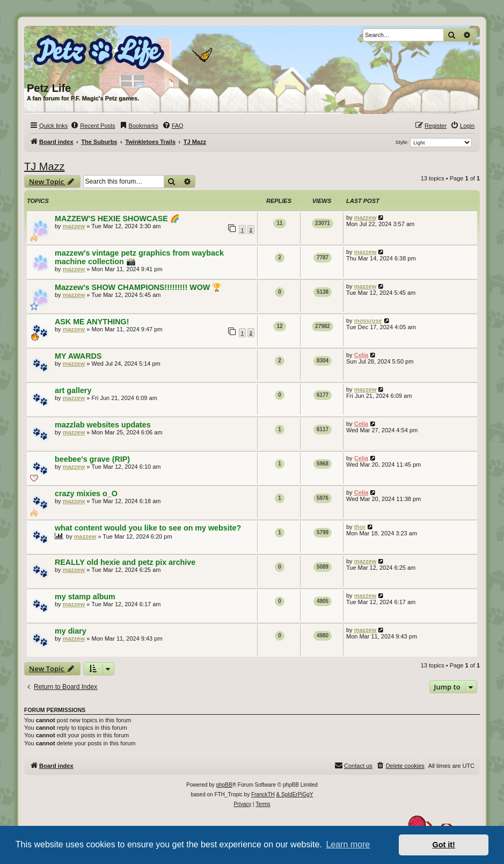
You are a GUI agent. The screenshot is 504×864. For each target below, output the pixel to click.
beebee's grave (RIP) (92, 459)
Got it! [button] (444, 845)
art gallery (73, 390)
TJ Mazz (45, 166)
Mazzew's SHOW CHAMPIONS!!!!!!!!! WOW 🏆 (138, 287)
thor (360, 527)
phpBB (224, 785)
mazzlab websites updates (103, 425)
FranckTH (263, 794)
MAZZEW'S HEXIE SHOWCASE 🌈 (117, 219)
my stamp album (85, 597)
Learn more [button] (348, 844)
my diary (71, 631)
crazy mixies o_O (86, 493)
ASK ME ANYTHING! (92, 322)
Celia (361, 355)
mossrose (368, 321)
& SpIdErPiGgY (295, 794)
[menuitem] (93, 126)
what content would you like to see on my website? (148, 528)
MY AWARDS (78, 356)
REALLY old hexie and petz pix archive (125, 562)
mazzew (74, 226)
